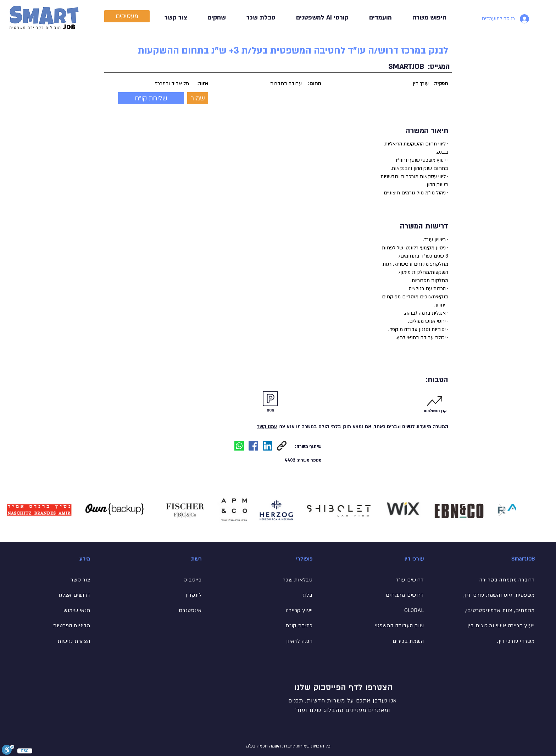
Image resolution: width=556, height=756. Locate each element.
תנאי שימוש (77, 610)
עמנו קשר (267, 427)
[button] (256, 18)
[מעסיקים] (127, 16)
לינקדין (194, 595)
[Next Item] (502, 510)
